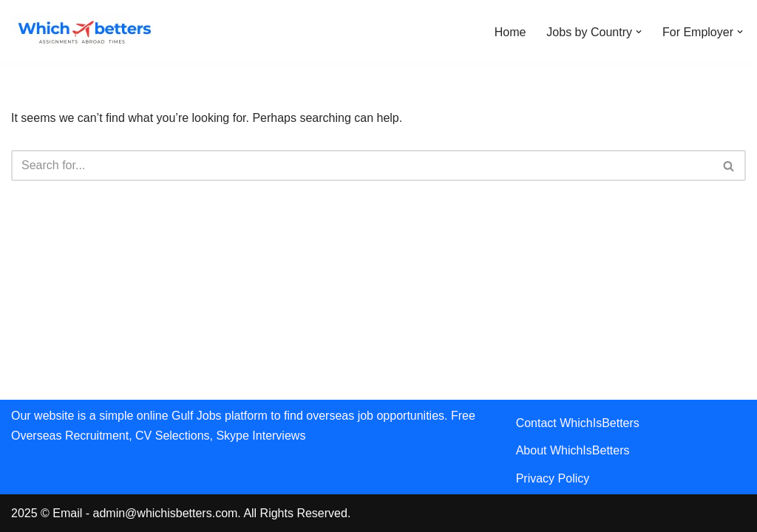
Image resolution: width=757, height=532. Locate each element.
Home (510, 32)
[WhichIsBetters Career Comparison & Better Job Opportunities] (85, 32)
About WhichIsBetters (573, 450)
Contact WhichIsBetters (578, 423)
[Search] (362, 166)
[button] (639, 32)
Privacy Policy (553, 478)
